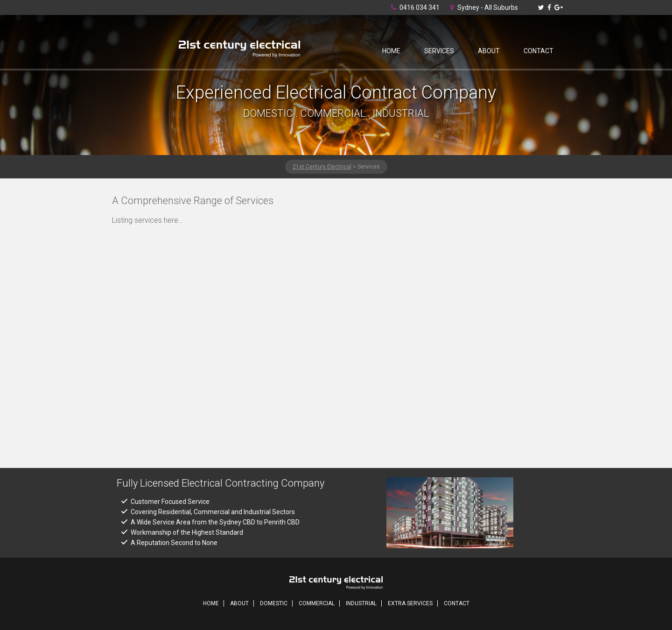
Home (391, 51)
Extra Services (410, 603)
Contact (539, 51)
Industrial (361, 603)
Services (439, 51)
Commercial (317, 603)
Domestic (274, 603)
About (489, 51)
